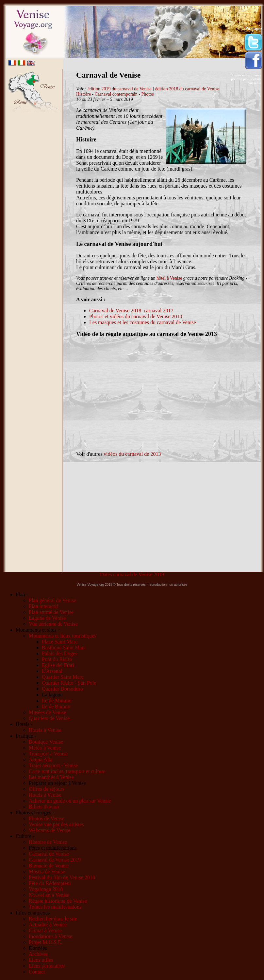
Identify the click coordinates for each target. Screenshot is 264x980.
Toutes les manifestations (55, 907)
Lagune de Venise (47, 618)
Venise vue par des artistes (56, 824)
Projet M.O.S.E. (46, 942)
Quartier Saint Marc (63, 677)
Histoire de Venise (48, 842)
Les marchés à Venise (51, 777)
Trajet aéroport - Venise (53, 765)
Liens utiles (41, 960)
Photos (147, 94)
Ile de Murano (57, 701)
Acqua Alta (41, 759)
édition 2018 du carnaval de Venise (187, 89)
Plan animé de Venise (51, 612)
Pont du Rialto (57, 659)
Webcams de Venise (49, 830)
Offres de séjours (47, 789)
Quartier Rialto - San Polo (69, 683)
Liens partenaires (47, 966)
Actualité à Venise (48, 925)
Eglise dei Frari (58, 665)
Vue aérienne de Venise (53, 624)
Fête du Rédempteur (50, 883)
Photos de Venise (47, 818)
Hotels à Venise (45, 730)
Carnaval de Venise (49, 854)
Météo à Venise (45, 748)
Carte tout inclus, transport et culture (67, 771)
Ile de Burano (56, 706)
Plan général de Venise (52, 600)
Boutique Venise (46, 742)
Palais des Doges (59, 653)
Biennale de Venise (49, 866)
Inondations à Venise (50, 936)
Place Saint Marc (60, 642)
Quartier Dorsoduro (62, 689)
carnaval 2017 (158, 311)
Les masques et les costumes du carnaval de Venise (143, 322)
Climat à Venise (45, 930)
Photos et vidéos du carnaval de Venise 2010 (136, 316)
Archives (38, 954)
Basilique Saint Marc (64, 647)
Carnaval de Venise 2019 (55, 860)
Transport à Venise (48, 754)
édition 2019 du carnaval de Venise (120, 89)
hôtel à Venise (169, 278)
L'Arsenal (52, 671)
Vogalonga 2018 (46, 889)
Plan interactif (43, 606)
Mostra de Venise (47, 871)
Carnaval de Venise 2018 (115, 311)
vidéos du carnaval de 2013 (132, 454)
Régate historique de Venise (58, 901)
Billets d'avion (44, 807)
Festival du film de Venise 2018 (62, 877)
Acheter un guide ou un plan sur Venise (70, 801)
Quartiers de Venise (49, 718)
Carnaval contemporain (116, 94)
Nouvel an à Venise (49, 895)
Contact (37, 972)
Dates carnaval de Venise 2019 (132, 574)
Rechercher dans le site (53, 919)
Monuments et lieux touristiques (63, 636)
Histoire (83, 94)
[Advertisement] (35, 216)
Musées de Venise (47, 712)
